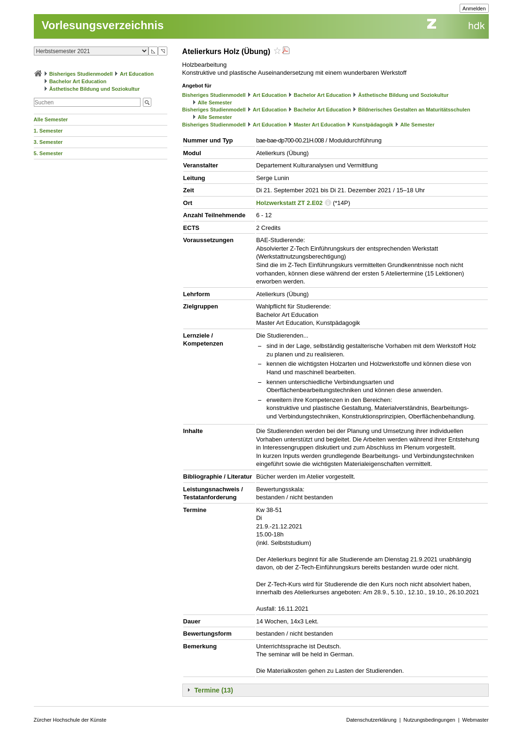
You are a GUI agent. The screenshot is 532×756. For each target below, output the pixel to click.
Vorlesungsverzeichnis (103, 25)
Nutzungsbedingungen (430, 720)
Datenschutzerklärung (372, 720)
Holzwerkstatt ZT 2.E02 (289, 203)
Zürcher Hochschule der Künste (70, 720)
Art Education (137, 74)
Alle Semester (51, 119)
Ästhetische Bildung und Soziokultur (95, 89)
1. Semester (48, 131)
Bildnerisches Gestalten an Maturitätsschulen (414, 110)
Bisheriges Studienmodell (81, 74)
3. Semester (48, 142)
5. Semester (48, 153)
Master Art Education (320, 125)
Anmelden (474, 8)
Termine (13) (214, 690)
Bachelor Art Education (78, 81)
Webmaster (476, 720)
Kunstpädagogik (373, 125)
